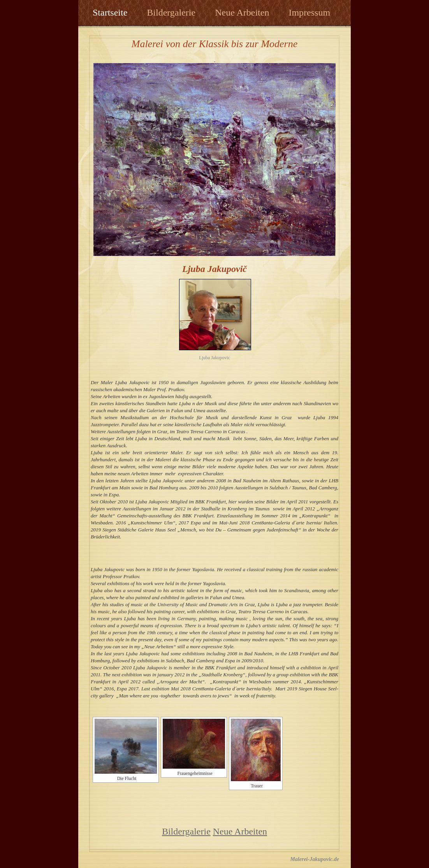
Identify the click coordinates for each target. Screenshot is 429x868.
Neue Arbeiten (242, 12)
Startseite (110, 12)
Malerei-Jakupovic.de (315, 859)
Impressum (309, 12)
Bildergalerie (171, 12)
